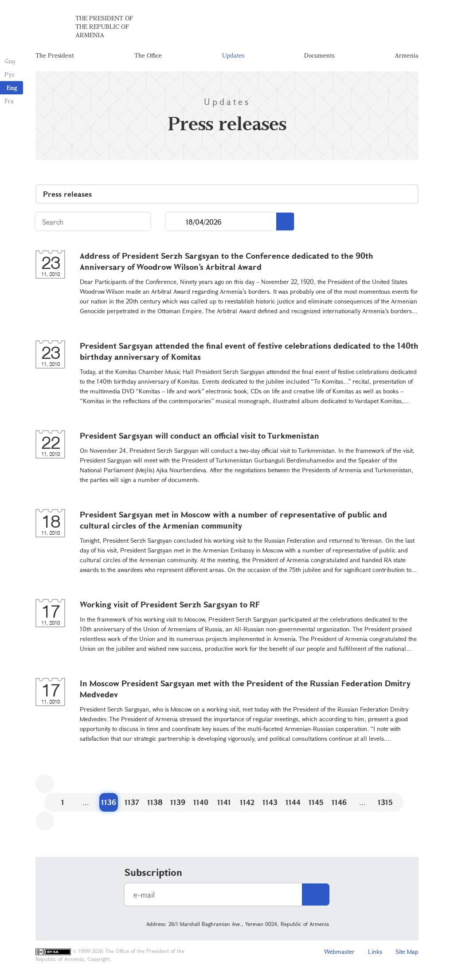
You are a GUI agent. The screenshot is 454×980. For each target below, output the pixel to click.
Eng (12, 87)
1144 (293, 802)
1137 (132, 802)
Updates (233, 55)
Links (375, 951)
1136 (109, 802)
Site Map (407, 951)
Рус (10, 74)
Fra (9, 101)
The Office (148, 55)
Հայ (10, 61)
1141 (224, 802)
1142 (247, 802)
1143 (270, 802)
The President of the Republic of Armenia (104, 26)
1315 (385, 802)
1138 (155, 802)
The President (55, 55)
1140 (201, 802)
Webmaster (339, 951)
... (176, 222)
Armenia (407, 55)
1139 (178, 802)
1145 (316, 802)
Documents (319, 55)
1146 (339, 802)
